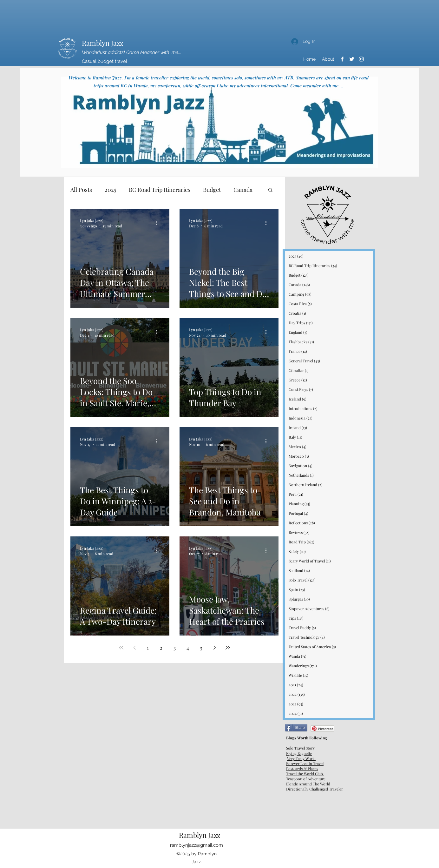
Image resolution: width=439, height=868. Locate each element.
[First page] (121, 648)
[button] (270, 190)
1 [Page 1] (148, 648)
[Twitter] (352, 59)
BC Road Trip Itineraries (160, 190)
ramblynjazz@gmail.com (197, 845)
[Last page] (228, 648)
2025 (110, 190)
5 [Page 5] (201, 648)
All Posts (81, 190)
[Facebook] (342, 59)
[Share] (296, 728)
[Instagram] (361, 59)
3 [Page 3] (175, 648)
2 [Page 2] (161, 648)
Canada (243, 190)
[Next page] (214, 648)
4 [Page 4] (188, 648)
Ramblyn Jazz (102, 43)
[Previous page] (134, 648)
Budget (212, 190)
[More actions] (159, 223)
